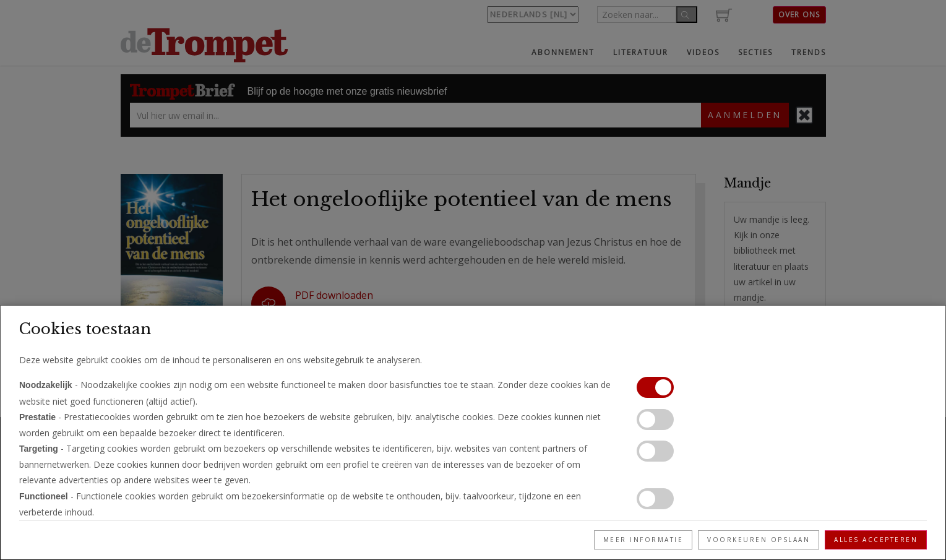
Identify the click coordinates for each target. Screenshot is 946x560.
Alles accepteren (876, 540)
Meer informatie (643, 540)
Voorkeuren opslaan (759, 540)
